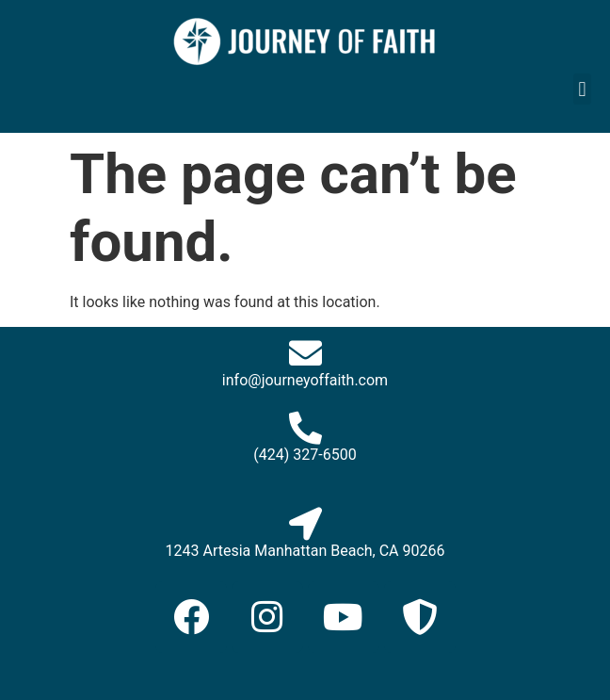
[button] (582, 89)
